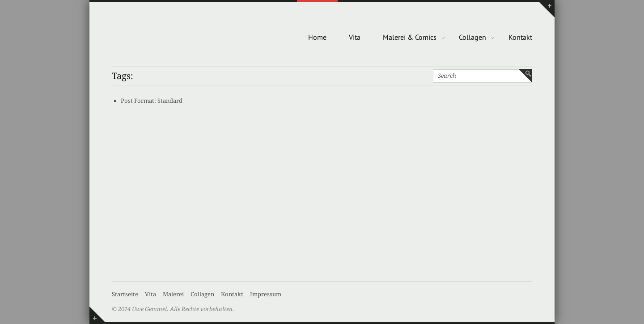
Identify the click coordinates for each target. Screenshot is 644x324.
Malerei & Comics (410, 37)
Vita (355, 37)
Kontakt (520, 37)
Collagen (472, 37)
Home (317, 37)
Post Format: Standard (152, 101)
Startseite (125, 294)
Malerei (173, 294)
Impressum (266, 294)
